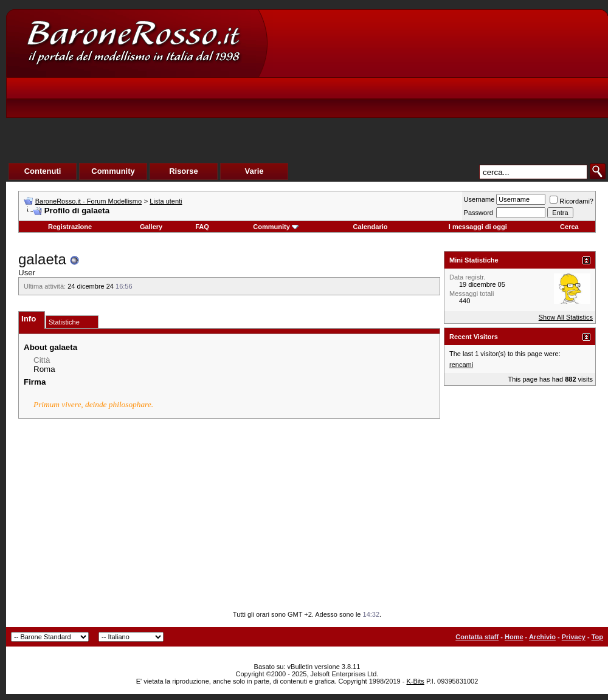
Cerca (569, 227)
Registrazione (70, 227)
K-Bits (415, 681)
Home (514, 637)
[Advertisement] (381, 101)
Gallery (151, 227)
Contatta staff (477, 637)
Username (479, 199)
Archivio (542, 637)
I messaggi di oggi (478, 227)
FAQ (202, 227)
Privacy (574, 637)
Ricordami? (572, 201)
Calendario (371, 227)
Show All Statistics (566, 317)
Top (597, 637)
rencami (461, 365)
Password (478, 213)
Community (276, 227)
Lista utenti (166, 201)
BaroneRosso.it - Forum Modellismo (88, 201)
